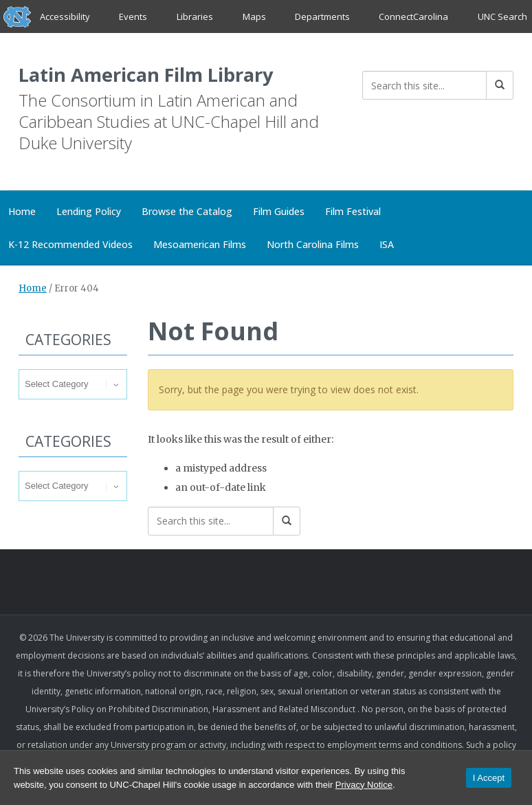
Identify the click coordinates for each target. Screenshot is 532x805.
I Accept (489, 778)
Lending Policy (89, 213)
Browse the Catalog (187, 213)
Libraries (195, 16)
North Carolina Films (313, 246)
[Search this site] (424, 85)
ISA (387, 246)
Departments (322, 16)
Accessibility (65, 16)
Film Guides (279, 213)
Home (33, 290)
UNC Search (502, 16)
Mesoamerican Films (200, 246)
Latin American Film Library (167, 75)
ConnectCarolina (413, 16)
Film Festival (353, 213)
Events (134, 16)
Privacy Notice (364, 785)
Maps (254, 16)
